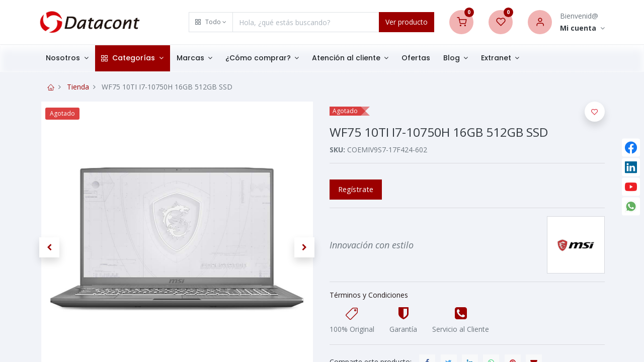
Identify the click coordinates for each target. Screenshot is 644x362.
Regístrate (356, 189)
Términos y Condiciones (369, 295)
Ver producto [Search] (407, 22)
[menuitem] (416, 58)
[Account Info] (582, 28)
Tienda (78, 87)
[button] (211, 22)
